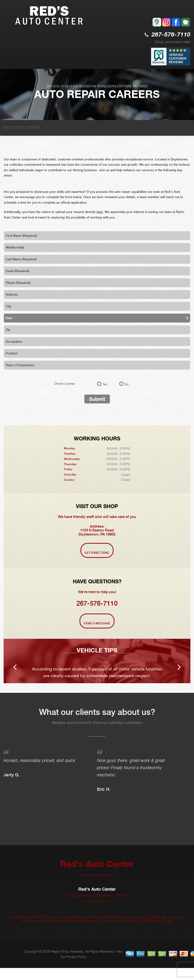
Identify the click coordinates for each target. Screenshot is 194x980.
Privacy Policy (76, 969)
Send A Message (97, 623)
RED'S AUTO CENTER (22, 127)
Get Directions (97, 553)
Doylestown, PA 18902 (128, 86)
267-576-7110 (171, 35)
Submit (97, 399)
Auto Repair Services (97, 887)
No (126, 384)
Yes (105, 384)
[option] (97, 667)
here (100, 212)
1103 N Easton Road (89, 86)
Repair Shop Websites (67, 963)
